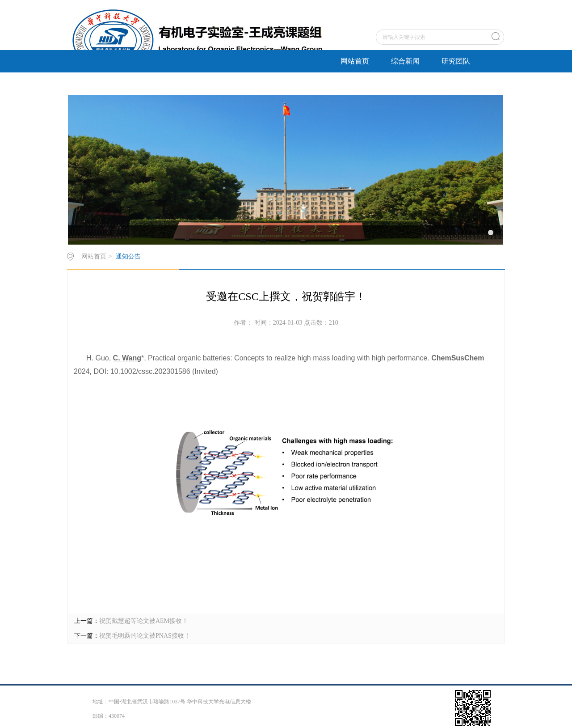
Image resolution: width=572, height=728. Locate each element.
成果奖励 (144, 83)
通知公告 (128, 256)
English (292, 83)
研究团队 (456, 61)
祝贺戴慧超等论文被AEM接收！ (144, 621)
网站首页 (355, 61)
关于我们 (245, 83)
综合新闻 (405, 61)
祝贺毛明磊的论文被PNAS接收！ (145, 636)
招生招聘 (194, 83)
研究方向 (93, 83)
